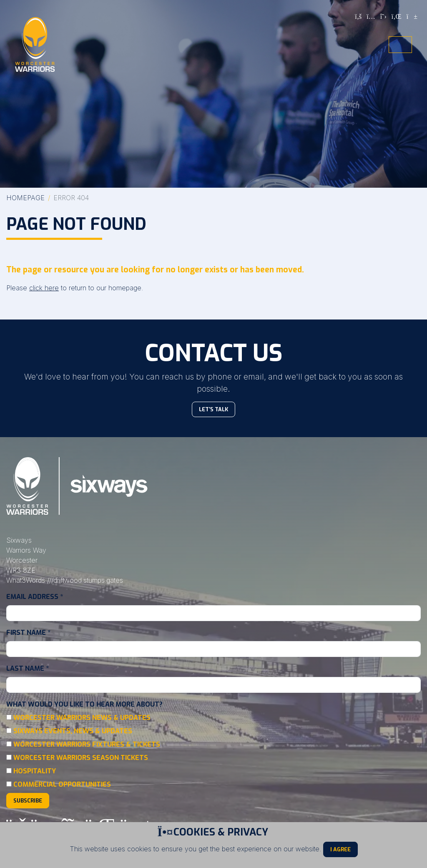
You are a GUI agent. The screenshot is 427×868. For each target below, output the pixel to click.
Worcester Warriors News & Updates (82, 718)
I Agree (340, 849)
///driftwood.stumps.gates (85, 580)
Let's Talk (213, 409)
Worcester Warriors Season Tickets (81, 758)
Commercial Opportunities (62, 784)
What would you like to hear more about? (84, 704)
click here (44, 288)
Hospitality (35, 771)
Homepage (25, 198)
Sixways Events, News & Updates (73, 731)
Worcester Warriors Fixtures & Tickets (87, 744)
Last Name (28, 668)
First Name (28, 633)
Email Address (35, 597)
